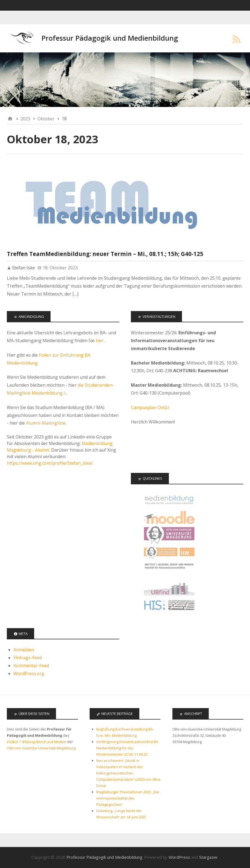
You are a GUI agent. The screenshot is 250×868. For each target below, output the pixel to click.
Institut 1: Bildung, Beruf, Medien (169, 571)
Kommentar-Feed (31, 666)
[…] (75, 294)
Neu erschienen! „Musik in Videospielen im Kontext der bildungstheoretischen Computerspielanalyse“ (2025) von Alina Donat (128, 773)
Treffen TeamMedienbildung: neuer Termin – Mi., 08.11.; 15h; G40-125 (105, 254)
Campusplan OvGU (150, 407)
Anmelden (24, 650)
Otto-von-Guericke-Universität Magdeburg (41, 748)
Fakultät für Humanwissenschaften (169, 553)
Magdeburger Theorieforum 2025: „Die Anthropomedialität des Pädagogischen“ (128, 798)
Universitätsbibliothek (169, 588)
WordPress (179, 857)
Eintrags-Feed (28, 658)
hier (100, 341)
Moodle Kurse (169, 517)
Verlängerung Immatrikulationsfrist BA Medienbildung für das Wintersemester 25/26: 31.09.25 (127, 748)
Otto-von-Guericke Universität (169, 535)
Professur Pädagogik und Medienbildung (110, 38)
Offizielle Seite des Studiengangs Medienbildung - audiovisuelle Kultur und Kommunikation (169, 500)
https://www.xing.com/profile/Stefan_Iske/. (50, 463)
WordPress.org (29, 673)
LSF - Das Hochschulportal (169, 606)
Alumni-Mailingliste (46, 423)
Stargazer (208, 857)
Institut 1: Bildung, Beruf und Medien (37, 742)
